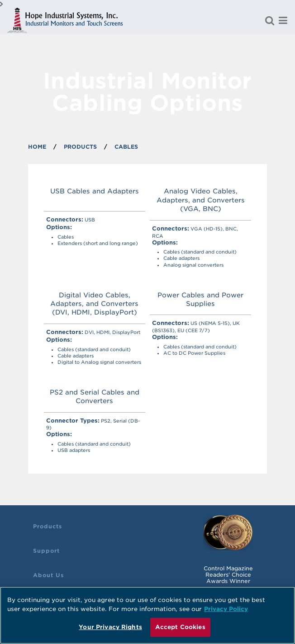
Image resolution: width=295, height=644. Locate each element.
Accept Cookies (180, 627)
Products (48, 526)
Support (46, 551)
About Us (48, 575)
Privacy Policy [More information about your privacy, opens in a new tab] (226, 609)
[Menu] (283, 20)
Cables (126, 147)
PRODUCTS (80, 147)
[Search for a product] (270, 20)
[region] (147, 615)
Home (37, 147)
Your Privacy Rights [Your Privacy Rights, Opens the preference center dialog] (110, 627)
